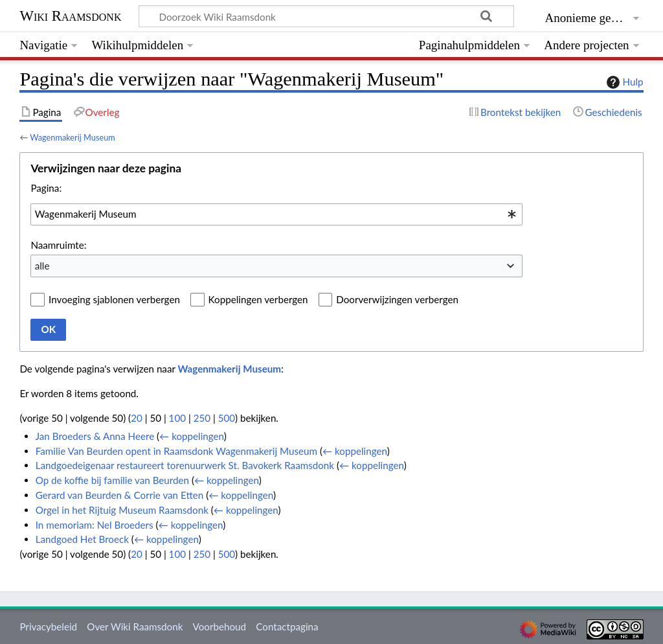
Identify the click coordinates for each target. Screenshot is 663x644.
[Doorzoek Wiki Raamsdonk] (326, 16)
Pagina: (46, 188)
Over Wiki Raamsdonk (135, 627)
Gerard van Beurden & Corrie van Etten (120, 495)
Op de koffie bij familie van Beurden (112, 480)
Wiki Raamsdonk (70, 16)
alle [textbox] (42, 266)
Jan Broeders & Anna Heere (95, 436)
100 (177, 418)
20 (137, 418)
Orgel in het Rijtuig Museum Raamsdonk (122, 510)
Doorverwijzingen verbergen (397, 299)
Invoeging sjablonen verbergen (114, 299)
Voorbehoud (219, 627)
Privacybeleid (48, 627)
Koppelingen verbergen (258, 299)
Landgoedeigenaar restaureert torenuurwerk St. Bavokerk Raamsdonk (185, 465)
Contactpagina (287, 627)
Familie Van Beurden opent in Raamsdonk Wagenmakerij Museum (176, 451)
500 (227, 418)
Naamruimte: (58, 245)
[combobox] (276, 214)
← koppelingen (192, 436)
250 (202, 418)
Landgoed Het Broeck (82, 539)
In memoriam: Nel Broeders (95, 525)
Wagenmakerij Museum (73, 137)
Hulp (624, 82)
